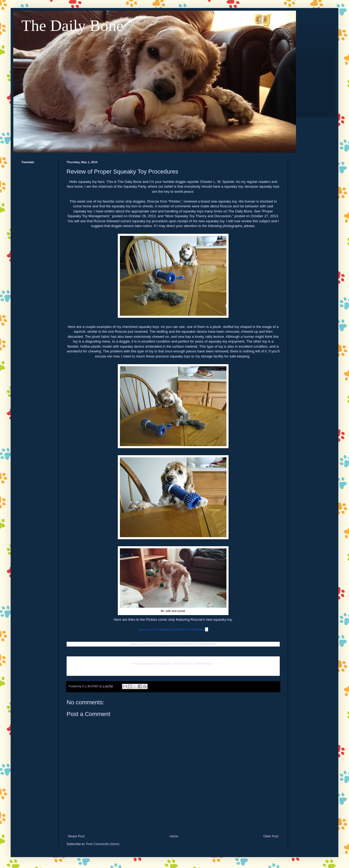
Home (174, 836)
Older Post (271, 836)
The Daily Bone (72, 26)
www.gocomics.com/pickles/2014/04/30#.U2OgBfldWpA (173, 644)
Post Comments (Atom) (103, 844)
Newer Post (76, 836)
